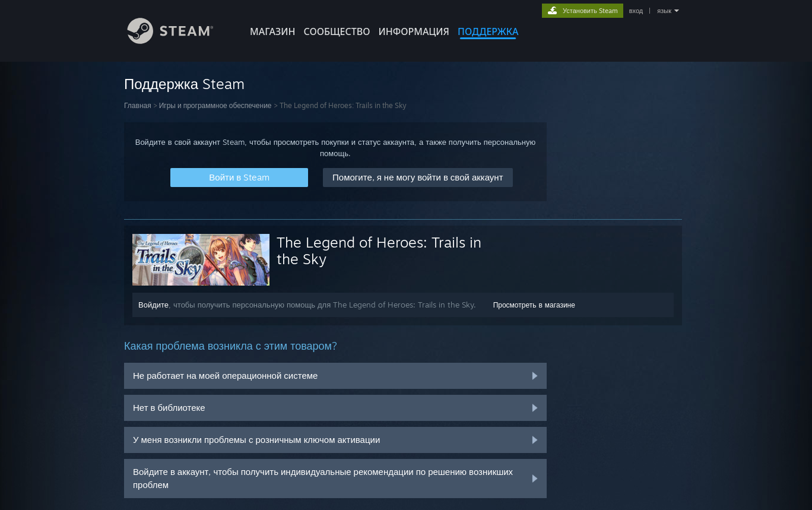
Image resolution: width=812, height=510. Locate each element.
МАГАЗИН (272, 31)
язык (664, 11)
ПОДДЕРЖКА (488, 31)
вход (636, 11)
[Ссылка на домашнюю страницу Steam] (179, 41)
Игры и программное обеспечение (215, 105)
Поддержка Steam (184, 84)
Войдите (153, 305)
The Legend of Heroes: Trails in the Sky (379, 251)
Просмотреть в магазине (534, 305)
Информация (414, 31)
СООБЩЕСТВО (337, 31)
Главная (138, 105)
